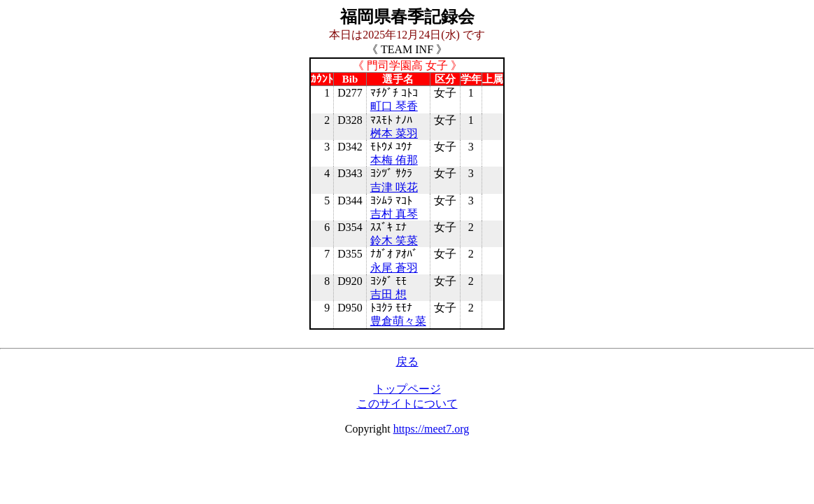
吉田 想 (388, 294)
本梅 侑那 (394, 160)
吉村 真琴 (394, 214)
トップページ (407, 389)
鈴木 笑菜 (394, 240)
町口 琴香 (394, 106)
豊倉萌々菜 (398, 321)
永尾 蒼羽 (394, 268)
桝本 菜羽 (394, 133)
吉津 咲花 (394, 187)
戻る (407, 362)
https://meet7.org (431, 429)
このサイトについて (407, 404)
